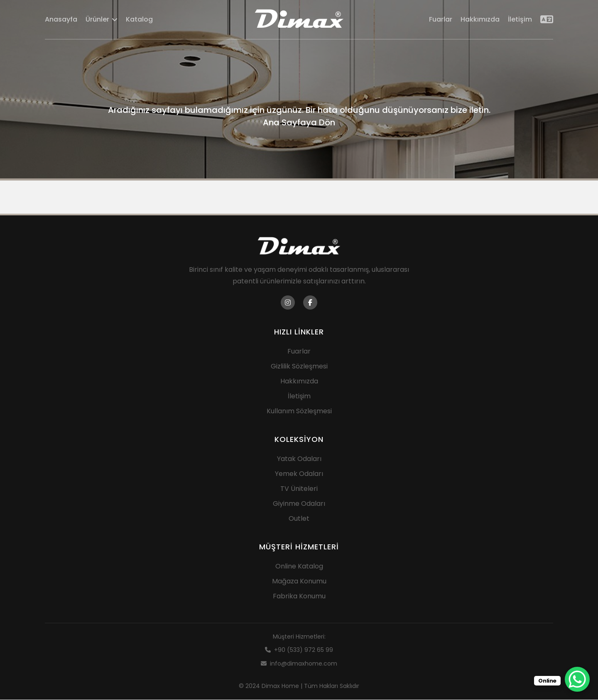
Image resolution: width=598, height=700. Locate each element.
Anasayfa (61, 20)
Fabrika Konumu (299, 596)
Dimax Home (280, 686)
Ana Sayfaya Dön (299, 122)
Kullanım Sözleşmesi (299, 411)
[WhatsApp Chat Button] (577, 679)
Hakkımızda (480, 20)
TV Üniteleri (299, 489)
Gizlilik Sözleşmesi (299, 367)
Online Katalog (299, 567)
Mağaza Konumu (299, 582)
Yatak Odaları (299, 459)
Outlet (299, 519)
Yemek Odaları (299, 474)
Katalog (139, 20)
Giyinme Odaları (299, 504)
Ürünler (102, 20)
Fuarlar (441, 20)
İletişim (520, 20)
